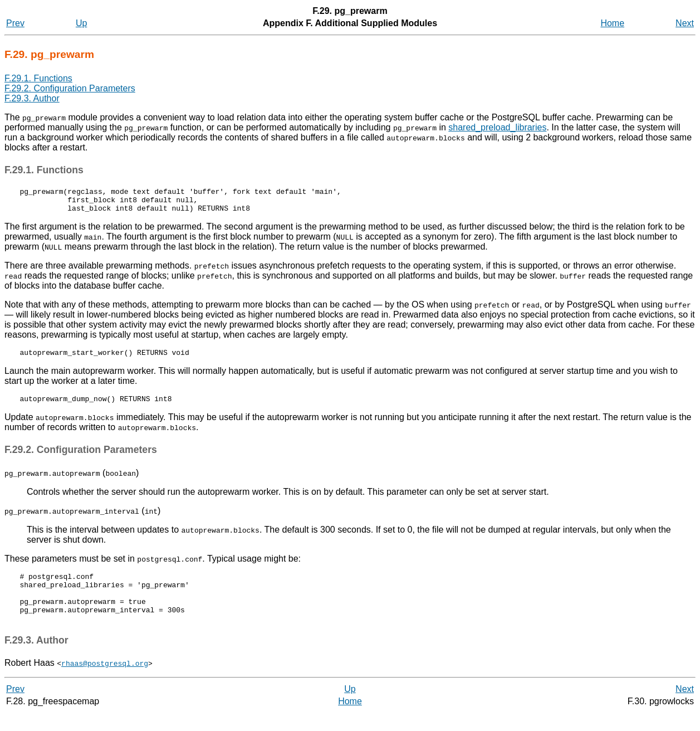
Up (81, 23)
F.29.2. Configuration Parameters (70, 88)
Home (612, 23)
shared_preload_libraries (497, 127)
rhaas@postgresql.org (105, 681)
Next (685, 23)
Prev (15, 23)
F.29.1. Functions (38, 78)
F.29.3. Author (32, 98)
